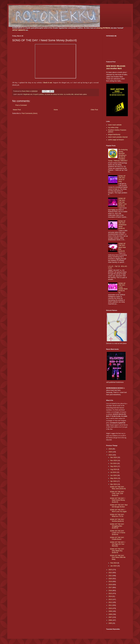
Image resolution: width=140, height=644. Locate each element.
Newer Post (17, 110)
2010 (110, 608)
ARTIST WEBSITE (19, 30)
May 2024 (114, 478)
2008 (110, 614)
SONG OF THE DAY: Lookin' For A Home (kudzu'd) (117, 533)
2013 (110, 599)
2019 (110, 582)
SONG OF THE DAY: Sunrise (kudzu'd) (117, 520)
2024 (110, 455)
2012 (110, 602)
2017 (110, 588)
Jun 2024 (114, 475)
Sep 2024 (114, 466)
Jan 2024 (114, 566)
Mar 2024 (114, 484)
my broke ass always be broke (54, 94)
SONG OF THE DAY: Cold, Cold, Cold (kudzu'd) (117, 494)
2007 (110, 617)
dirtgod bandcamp (114, 135)
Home (56, 110)
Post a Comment (21, 105)
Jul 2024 (113, 472)
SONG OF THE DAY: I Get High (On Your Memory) (117, 544)
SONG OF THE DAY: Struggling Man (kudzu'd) (117, 526)
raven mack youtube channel (118, 137)
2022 (110, 573)
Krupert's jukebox (39, 94)
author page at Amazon (116, 140)
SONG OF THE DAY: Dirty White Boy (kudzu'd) (117, 551)
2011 (110, 605)
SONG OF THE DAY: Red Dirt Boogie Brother (119, 506)
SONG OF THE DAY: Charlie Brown (117, 538)
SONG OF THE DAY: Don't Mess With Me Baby (118, 557)
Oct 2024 (114, 463)
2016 (110, 591)
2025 (110, 452)
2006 (110, 620)
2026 (110, 449)
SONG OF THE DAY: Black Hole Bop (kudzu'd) (122, 247)
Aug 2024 (114, 469)
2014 (110, 596)
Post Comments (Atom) (30, 113)
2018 (110, 585)
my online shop (113, 128)
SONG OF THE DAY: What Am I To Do (117, 515)
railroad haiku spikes (80, 94)
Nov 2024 (114, 461)
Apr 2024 (114, 481)
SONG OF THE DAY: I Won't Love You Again (118, 511)
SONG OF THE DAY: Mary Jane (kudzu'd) (118, 488)
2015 (110, 593)
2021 (110, 576)
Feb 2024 (114, 563)
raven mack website (115, 125)
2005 (110, 623)
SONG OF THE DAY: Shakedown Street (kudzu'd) (122, 225)
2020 (110, 579)
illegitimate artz (28, 94)
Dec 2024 (114, 457)
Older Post (94, 110)
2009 (110, 611)
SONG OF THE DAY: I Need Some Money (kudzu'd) (117, 500)
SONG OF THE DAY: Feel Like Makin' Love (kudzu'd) (122, 202)
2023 (110, 570)
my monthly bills (69, 94)
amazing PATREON (103, 28)
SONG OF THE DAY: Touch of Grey (122, 179)
